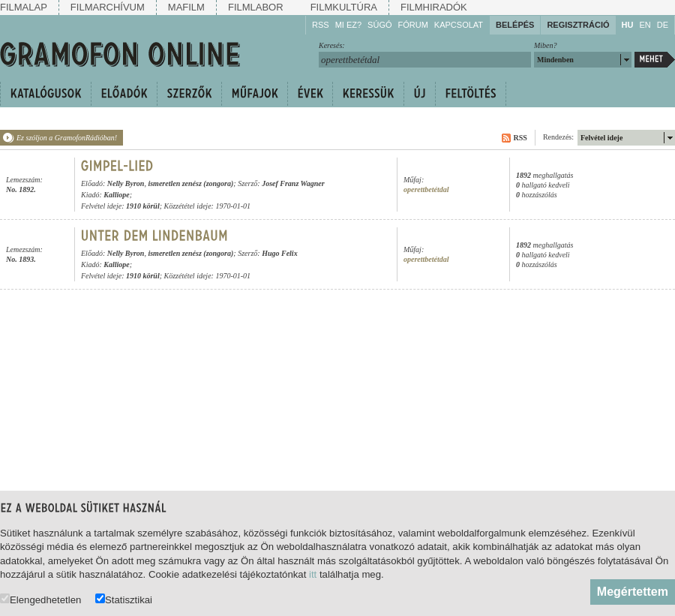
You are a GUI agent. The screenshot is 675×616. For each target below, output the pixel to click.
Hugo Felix (280, 253)
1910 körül (143, 206)
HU (628, 25)
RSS (321, 25)
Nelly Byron (126, 183)
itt (313, 574)
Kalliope (116, 195)
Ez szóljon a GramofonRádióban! (67, 138)
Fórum (413, 25)
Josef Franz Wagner (293, 183)
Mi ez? (348, 25)
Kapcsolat (459, 25)
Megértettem (633, 592)
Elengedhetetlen (40, 599)
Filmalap (24, 7)
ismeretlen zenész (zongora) (190, 183)
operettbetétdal (426, 189)
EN (645, 25)
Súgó (379, 25)
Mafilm (186, 7)
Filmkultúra (344, 7)
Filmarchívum (108, 7)
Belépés (515, 25)
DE (663, 25)
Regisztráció (578, 25)
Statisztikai (124, 599)
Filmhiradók (434, 7)
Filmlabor (256, 7)
